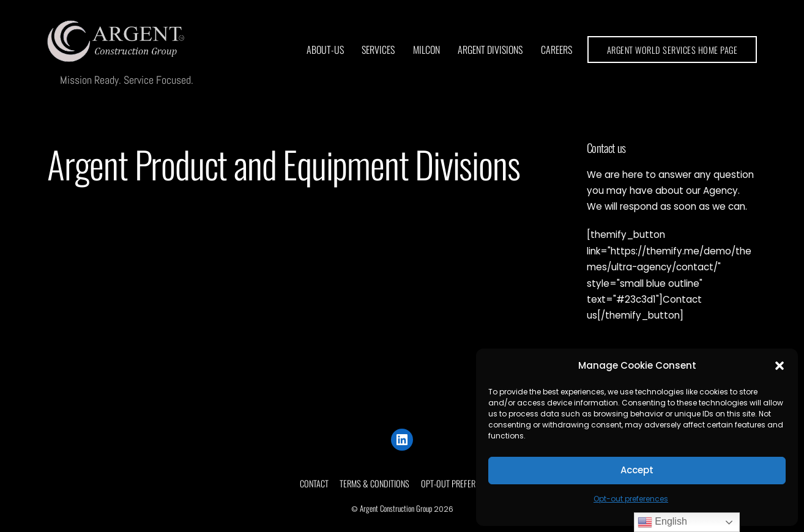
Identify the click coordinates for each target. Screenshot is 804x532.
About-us (325, 50)
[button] (780, 366)
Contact (314, 483)
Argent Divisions (490, 50)
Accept (637, 470)
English (662, 522)
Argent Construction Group (396, 508)
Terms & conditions (374, 483)
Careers (556, 50)
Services (378, 50)
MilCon (426, 50)
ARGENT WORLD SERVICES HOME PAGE (672, 50)
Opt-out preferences (631, 499)
